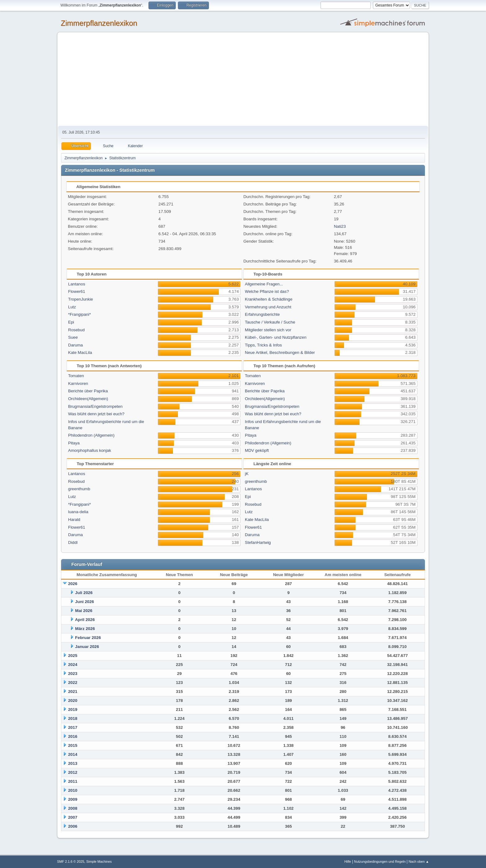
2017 (73, 727)
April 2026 (85, 620)
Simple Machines (99, 861)
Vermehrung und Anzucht (268, 307)
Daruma (75, 345)
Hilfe (348, 861)
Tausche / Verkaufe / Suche (270, 322)
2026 (73, 584)
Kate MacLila (80, 352)
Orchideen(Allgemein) (88, 399)
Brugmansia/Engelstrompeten (95, 406)
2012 (73, 772)
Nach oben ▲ (419, 861)
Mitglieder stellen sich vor (268, 330)
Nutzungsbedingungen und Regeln (380, 861)
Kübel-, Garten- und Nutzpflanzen (276, 337)
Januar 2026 (87, 647)
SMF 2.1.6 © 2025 (71, 861)
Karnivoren (78, 383)
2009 (73, 799)
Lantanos (77, 284)
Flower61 (77, 291)
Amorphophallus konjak (90, 450)
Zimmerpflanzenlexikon (99, 23)
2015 (73, 745)
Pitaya (74, 443)
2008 (73, 808)
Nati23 (340, 226)
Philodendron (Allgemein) (91, 435)
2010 (73, 790)
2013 (73, 763)
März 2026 (85, 629)
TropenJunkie (81, 299)
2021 (73, 692)
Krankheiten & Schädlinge (269, 299)
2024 (73, 665)
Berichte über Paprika (88, 391)
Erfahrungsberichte (262, 314)
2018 (73, 718)
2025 (73, 656)
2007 (73, 817)
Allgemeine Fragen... (264, 284)
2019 (73, 709)
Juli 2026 (84, 593)
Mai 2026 (84, 611)
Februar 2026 (88, 638)
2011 (73, 781)
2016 (73, 736)
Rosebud (76, 330)
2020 (73, 701)
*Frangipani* (80, 314)
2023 (73, 674)
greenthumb (79, 489)
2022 (73, 683)
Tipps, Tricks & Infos (263, 345)
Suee (73, 337)
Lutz (72, 307)
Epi (71, 322)
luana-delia (78, 512)
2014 (73, 754)
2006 (73, 826)
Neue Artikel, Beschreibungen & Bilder (280, 352)
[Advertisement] (243, 79)
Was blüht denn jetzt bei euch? (96, 414)
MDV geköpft (257, 450)
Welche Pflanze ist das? (267, 291)
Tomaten (76, 376)
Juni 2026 (84, 602)
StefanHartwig (258, 542)
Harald (74, 520)
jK (247, 474)
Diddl (73, 542)
